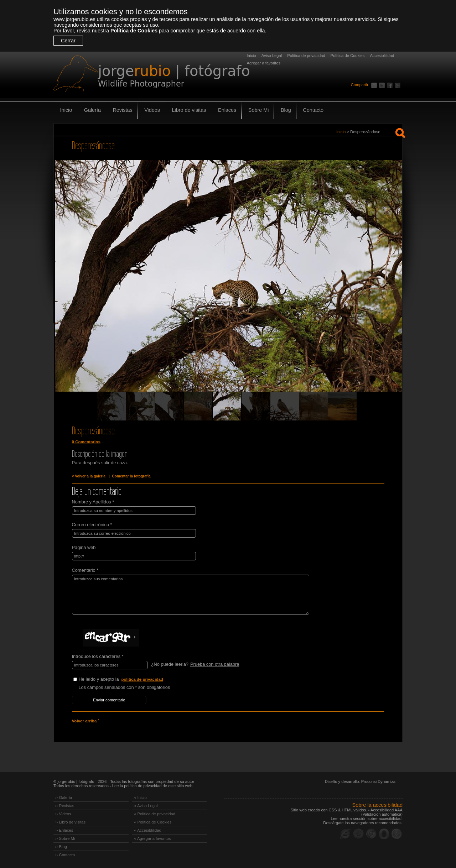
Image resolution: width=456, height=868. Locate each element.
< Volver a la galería (89, 476)
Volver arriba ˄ (85, 721)
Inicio (252, 56)
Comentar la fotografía (131, 476)
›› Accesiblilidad (147, 830)
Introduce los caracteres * (98, 656)
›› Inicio (140, 797)
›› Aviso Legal (146, 805)
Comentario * (85, 570)
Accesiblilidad (382, 56)
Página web (84, 547)
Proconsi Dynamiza (378, 781)
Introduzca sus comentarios (190, 595)
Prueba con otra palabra (215, 664)
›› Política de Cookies (152, 822)
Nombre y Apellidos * (93, 502)
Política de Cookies (134, 31)
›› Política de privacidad (154, 814)
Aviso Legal (272, 56)
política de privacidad (142, 679)
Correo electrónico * (92, 525)
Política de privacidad (306, 56)
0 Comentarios (86, 442)
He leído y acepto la (132, 679)
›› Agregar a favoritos (152, 838)
